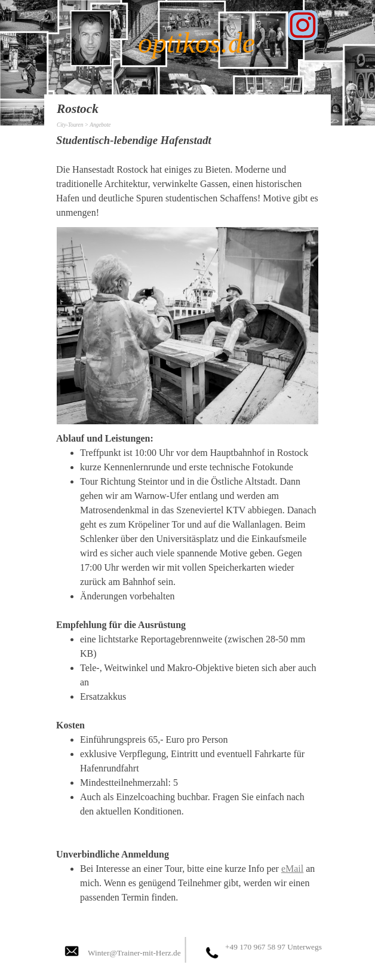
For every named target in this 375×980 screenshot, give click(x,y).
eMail (292, 869)
